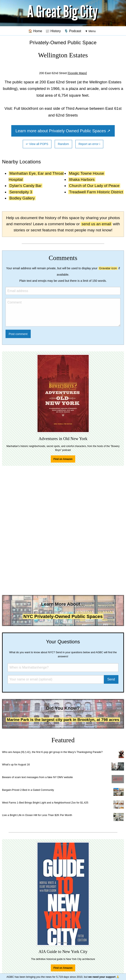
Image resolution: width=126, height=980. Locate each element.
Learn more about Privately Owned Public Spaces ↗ (63, 131)
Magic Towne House (87, 173)
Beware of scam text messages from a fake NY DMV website (37, 777)
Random (63, 144)
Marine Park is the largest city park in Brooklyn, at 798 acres (63, 720)
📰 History (53, 31)
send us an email (96, 224)
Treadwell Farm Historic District (96, 192)
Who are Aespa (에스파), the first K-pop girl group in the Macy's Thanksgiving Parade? (52, 752)
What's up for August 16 (16, 764)
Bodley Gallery (22, 198)
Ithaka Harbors (82, 179)
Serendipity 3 (21, 192)
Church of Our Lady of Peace (94, 186)
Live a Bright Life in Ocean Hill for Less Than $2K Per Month (37, 815)
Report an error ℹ (89, 144)
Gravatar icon (108, 268)
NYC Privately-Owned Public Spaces (63, 616)
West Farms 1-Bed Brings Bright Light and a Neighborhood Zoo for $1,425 (45, 803)
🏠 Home (35, 31)
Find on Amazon (63, 459)
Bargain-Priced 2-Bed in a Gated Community (28, 790)
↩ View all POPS (37, 144)
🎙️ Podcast (73, 31)
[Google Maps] (77, 73)
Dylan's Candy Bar (26, 186)
